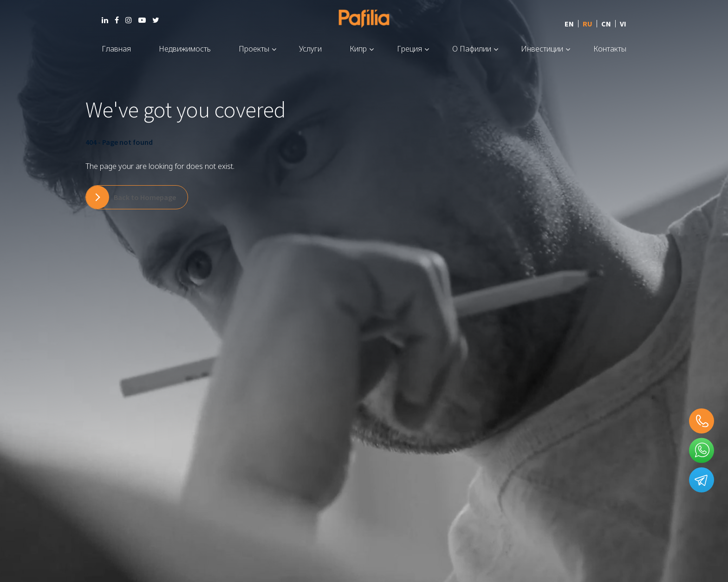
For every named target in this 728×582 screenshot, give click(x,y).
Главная (116, 49)
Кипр (358, 49)
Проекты (254, 49)
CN (606, 24)
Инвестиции (542, 49)
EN (569, 24)
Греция (409, 49)
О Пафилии (472, 49)
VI (623, 24)
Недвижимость (185, 49)
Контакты (610, 49)
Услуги (310, 49)
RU (588, 24)
